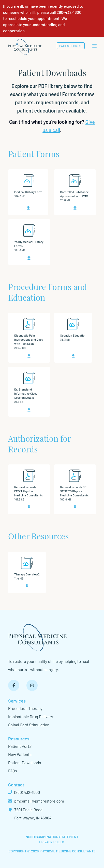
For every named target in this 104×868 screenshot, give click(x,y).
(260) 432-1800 (24, 792)
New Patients (20, 754)
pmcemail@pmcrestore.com (36, 801)
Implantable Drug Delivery (31, 716)
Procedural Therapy (25, 708)
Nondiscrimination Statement (52, 837)
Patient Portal (71, 46)
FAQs (13, 771)
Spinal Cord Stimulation (29, 725)
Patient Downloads (25, 763)
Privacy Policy (52, 842)
